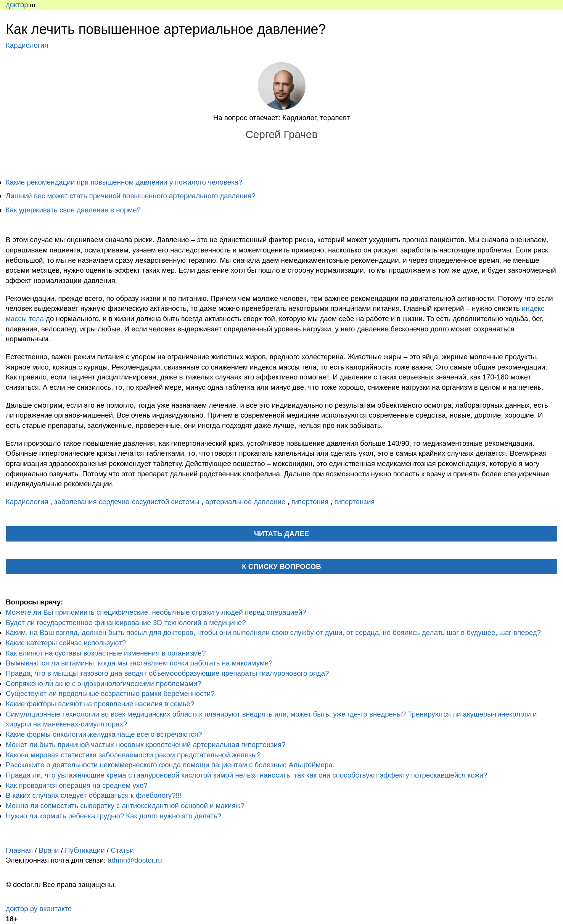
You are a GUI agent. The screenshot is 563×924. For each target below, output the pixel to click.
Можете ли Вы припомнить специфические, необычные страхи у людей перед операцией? (156, 612)
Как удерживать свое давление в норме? (73, 210)
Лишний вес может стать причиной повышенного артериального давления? (131, 196)
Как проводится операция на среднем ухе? (77, 785)
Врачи (49, 850)
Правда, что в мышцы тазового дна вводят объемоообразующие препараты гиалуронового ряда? (167, 673)
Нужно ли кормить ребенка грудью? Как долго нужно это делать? (113, 816)
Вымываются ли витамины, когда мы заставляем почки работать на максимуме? (139, 663)
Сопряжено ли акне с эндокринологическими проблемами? (104, 684)
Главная (19, 850)
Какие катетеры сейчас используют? (66, 643)
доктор (17, 5)
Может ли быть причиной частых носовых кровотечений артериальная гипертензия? (146, 745)
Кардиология (27, 45)
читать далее (281, 534)
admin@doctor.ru (135, 860)
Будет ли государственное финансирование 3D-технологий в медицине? (126, 623)
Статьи (122, 850)
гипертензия (355, 502)
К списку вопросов (281, 566)
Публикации (85, 850)
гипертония (311, 502)
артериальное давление (246, 502)
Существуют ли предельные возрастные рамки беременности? (110, 693)
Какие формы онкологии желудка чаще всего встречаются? (104, 734)
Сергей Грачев (281, 134)
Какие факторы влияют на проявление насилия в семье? (100, 704)
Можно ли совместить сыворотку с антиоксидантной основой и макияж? (125, 806)
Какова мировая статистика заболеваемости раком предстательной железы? (133, 755)
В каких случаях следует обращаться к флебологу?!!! (94, 795)
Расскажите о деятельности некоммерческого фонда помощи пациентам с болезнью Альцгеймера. (170, 765)
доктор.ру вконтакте (39, 909)
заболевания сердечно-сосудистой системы (128, 502)
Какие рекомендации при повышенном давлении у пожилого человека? (124, 182)
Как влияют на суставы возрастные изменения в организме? (106, 653)
